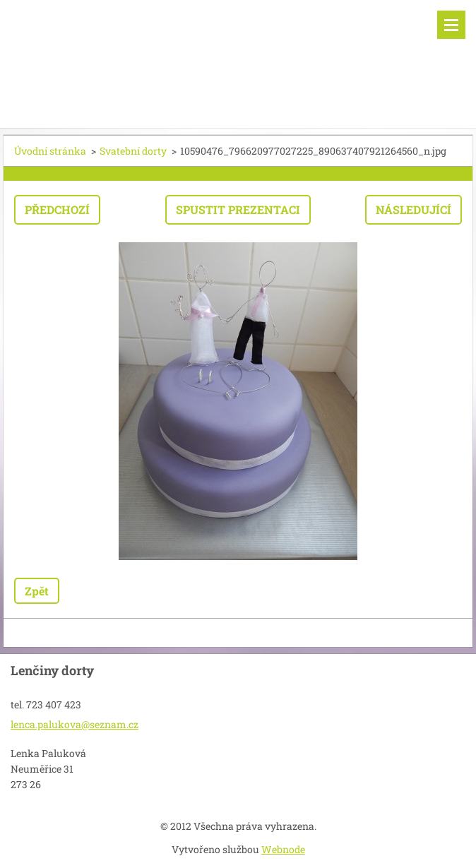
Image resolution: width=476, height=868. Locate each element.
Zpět (37, 591)
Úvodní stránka (50, 151)
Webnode (283, 849)
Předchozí (57, 209)
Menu (451, 25)
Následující (413, 209)
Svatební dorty (133, 151)
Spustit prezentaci (238, 209)
